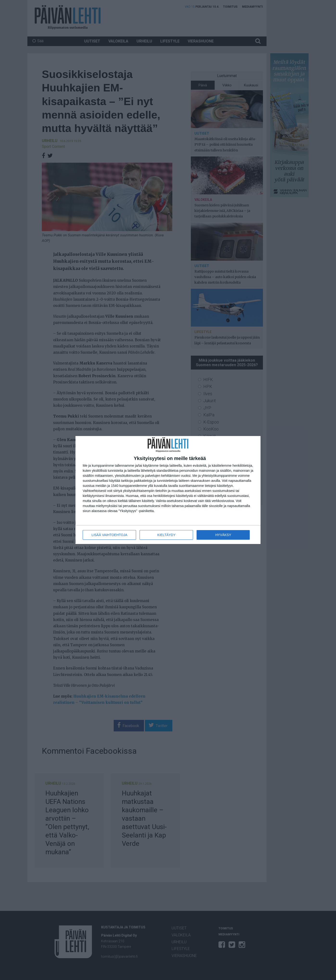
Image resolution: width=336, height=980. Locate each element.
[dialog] (168, 490)
